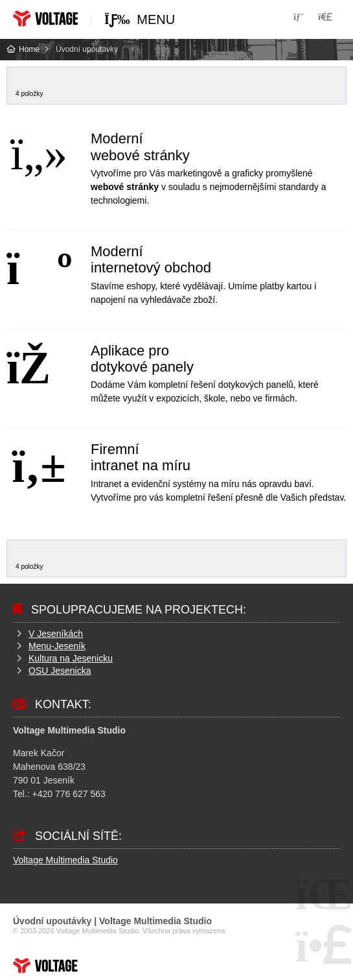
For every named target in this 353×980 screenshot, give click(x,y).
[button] (325, 17)
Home (45, 18)
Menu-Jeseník (57, 646)
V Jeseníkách (56, 634)
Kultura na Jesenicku (71, 658)
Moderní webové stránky (140, 147)
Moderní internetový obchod (151, 259)
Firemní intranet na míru (141, 457)
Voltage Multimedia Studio (65, 860)
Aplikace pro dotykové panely (142, 359)
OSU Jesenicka (60, 671)
